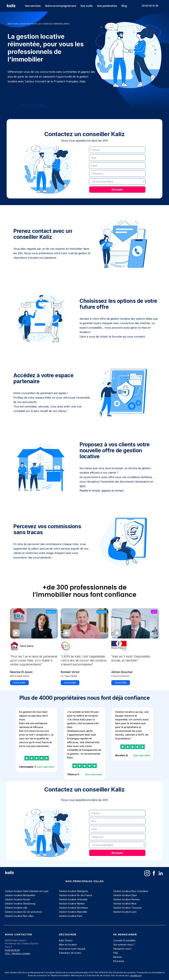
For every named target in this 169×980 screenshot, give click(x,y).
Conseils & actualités (124, 940)
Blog (124, 6)
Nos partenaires (107, 6)
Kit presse (119, 961)
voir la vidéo (19, 683)
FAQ (116, 953)
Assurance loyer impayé (72, 949)
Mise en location (68, 945)
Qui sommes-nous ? (124, 945)
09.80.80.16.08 (12, 950)
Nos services (33, 6)
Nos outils (87, 6)
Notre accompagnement (61, 6)
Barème (117, 957)
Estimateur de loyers (70, 953)
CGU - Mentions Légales (18, 953)
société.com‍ (136, 975)
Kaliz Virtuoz (66, 940)
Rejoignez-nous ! (123, 949)
